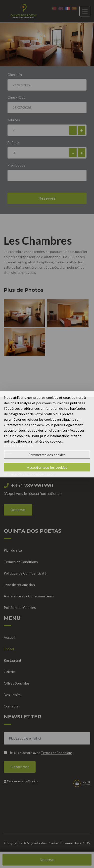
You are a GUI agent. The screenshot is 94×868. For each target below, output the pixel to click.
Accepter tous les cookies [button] (47, 467)
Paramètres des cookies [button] (47, 455)
